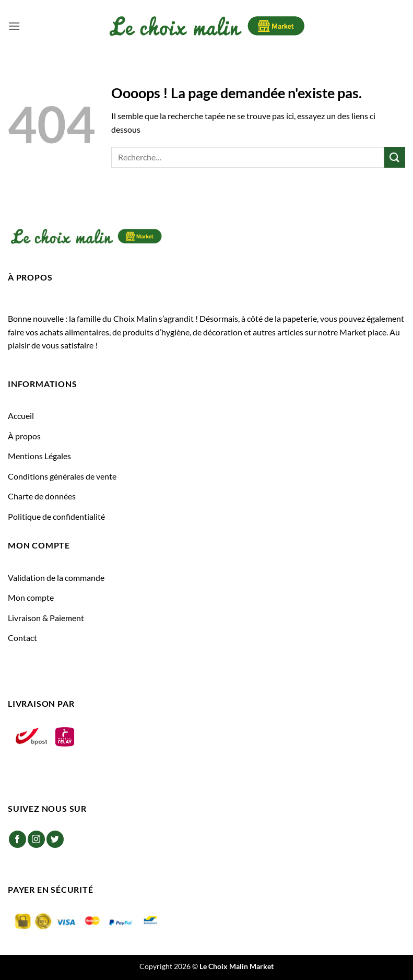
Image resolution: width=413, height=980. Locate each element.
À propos (24, 436)
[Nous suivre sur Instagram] (36, 839)
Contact (22, 638)
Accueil (21, 416)
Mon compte (31, 597)
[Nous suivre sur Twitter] (55, 839)
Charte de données (42, 496)
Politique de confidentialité (56, 516)
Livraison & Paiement (46, 618)
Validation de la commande (56, 577)
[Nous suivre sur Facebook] (17, 839)
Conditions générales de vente (62, 476)
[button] (14, 26)
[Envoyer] (395, 157)
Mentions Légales (39, 456)
